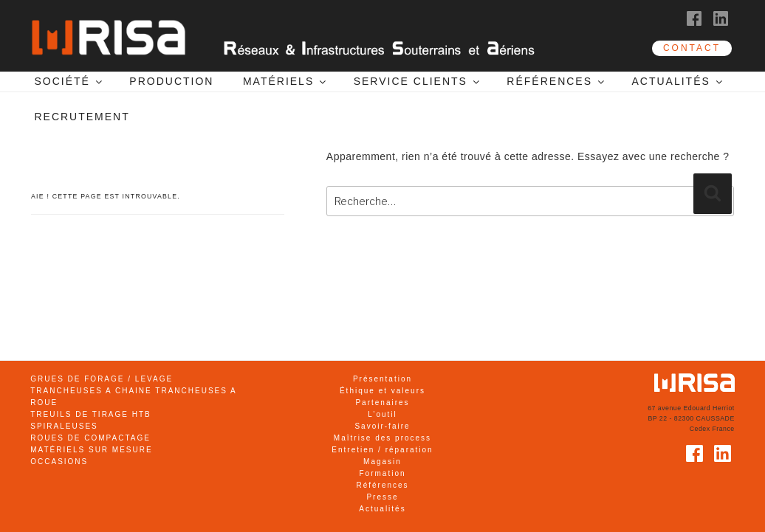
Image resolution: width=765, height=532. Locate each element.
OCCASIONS (59, 462)
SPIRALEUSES (64, 426)
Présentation (382, 379)
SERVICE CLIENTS (418, 81)
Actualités (382, 509)
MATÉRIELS (285, 81)
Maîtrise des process (382, 438)
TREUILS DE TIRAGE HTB (91, 414)
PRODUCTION (171, 81)
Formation (382, 473)
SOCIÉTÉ (69, 81)
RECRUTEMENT (82, 117)
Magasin (382, 462)
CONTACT (692, 48)
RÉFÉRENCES (556, 81)
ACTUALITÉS (677, 81)
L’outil (382, 414)
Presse (382, 497)
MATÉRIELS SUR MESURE (91, 450)
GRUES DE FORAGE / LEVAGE (102, 379)
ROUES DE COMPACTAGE (90, 438)
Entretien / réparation (382, 450)
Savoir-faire (382, 426)
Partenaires (382, 403)
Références (382, 485)
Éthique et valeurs (382, 391)
